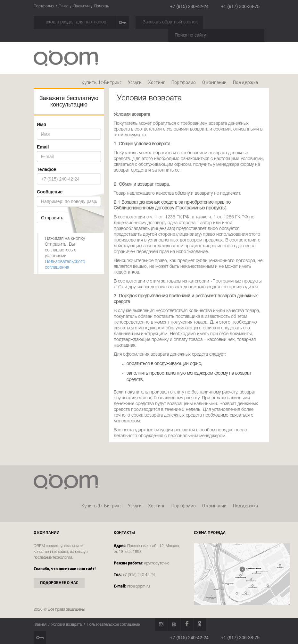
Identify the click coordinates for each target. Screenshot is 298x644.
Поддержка (245, 83)
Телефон (47, 169)
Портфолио (44, 6)
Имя (41, 124)
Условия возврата (66, 625)
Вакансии (81, 6)
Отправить (52, 218)
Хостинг (157, 83)
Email (43, 147)
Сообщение (50, 192)
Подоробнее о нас (59, 583)
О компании (214, 83)
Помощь (102, 6)
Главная (40, 625)
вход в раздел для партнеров (76, 22)
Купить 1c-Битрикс (102, 83)
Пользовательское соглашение (113, 625)
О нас (63, 6)
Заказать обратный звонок (170, 22)
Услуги (135, 83)
